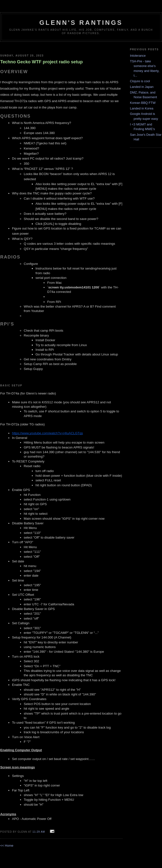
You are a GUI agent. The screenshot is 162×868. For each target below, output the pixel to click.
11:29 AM (39, 832)
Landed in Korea (142, 108)
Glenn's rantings (81, 23)
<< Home (7, 846)
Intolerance (138, 56)
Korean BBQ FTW (143, 103)
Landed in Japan (142, 87)
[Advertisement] (61, 46)
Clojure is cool (140, 81)
